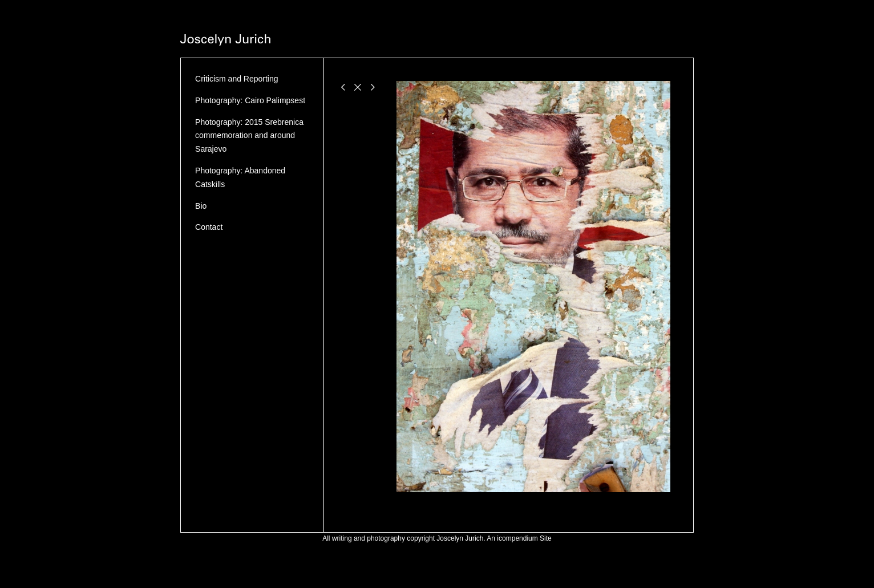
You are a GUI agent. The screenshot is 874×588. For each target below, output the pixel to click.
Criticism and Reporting (237, 79)
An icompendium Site (519, 538)
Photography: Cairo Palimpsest (250, 100)
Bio (201, 206)
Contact (209, 227)
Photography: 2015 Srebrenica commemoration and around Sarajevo (249, 136)
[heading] (225, 42)
